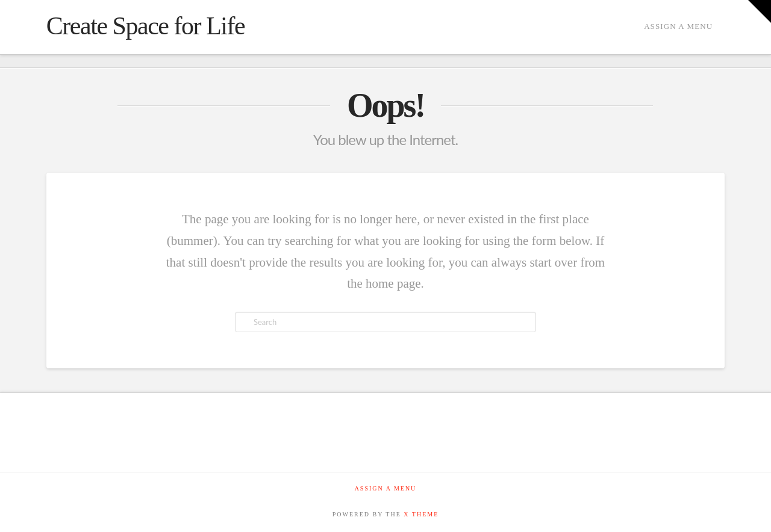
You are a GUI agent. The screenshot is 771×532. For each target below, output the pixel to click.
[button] (760, 11)
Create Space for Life (145, 26)
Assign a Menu (678, 26)
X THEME (421, 514)
